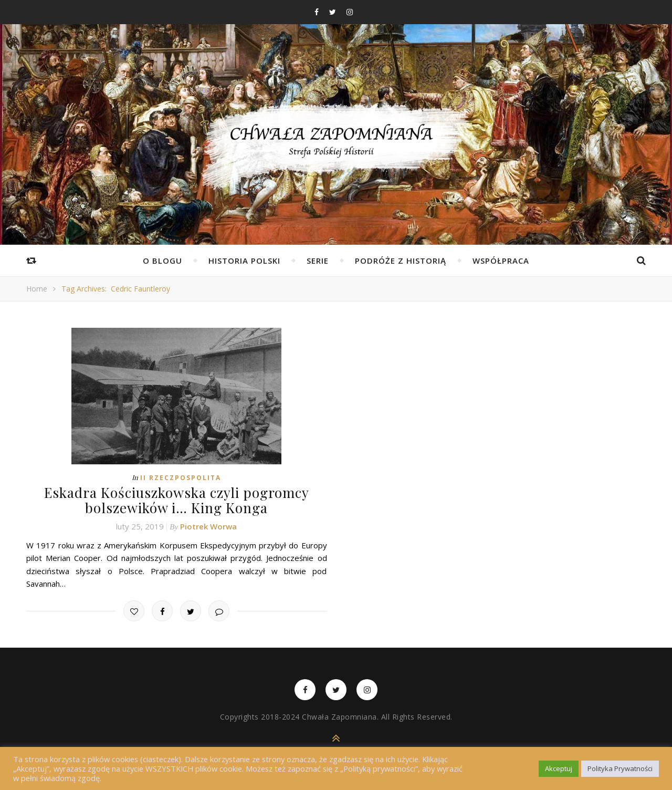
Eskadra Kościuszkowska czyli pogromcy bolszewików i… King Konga (177, 500)
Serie (318, 261)
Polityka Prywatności (620, 768)
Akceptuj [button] (559, 768)
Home (37, 289)
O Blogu (162, 261)
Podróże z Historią (401, 261)
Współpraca (501, 261)
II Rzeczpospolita (181, 478)
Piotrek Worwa (208, 526)
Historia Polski (244, 261)
